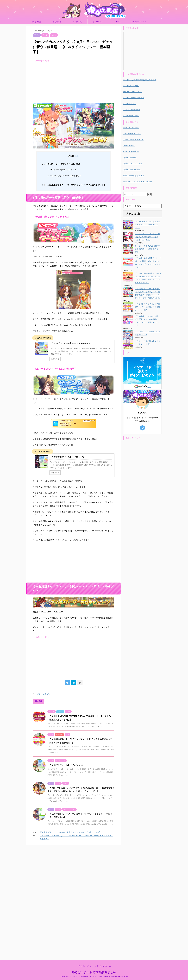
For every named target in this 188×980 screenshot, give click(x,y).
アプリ (38, 694)
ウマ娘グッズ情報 (131, 116)
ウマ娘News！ (130, 104)
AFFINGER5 (123, 865)
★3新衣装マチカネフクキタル (61, 170)
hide (77, 156)
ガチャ (49, 694)
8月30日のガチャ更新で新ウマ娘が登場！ (63, 164)
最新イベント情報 (131, 128)
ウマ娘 (44, 694)
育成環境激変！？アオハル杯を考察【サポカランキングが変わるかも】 (70, 832)
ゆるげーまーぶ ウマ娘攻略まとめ (94, 860)
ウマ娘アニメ (98, 22)
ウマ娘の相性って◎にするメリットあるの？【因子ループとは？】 (147, 225)
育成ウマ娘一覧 (130, 157)
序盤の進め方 (129, 146)
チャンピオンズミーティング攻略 (138, 181)
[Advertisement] (74, 82)
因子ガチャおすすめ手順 (134, 175)
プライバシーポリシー (85, 854)
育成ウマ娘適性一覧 (132, 169)
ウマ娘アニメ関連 (131, 86)
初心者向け (57, 22)
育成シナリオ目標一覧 (133, 163)
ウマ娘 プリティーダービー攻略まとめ (140, 80)
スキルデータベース (139, 22)
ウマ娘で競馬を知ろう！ (134, 98)
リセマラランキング (132, 134)
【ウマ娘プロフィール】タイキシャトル (66, 765)
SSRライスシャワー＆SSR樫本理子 (64, 176)
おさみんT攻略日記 (132, 110)
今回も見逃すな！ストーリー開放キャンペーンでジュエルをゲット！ (75, 185)
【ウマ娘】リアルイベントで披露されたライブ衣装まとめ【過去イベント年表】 (147, 307)
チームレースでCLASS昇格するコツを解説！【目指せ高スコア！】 (148, 249)
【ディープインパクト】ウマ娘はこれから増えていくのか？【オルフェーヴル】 (147, 237)
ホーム (118, 22)
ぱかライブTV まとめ (132, 92)
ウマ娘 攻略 (77, 22)
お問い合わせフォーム (103, 854)
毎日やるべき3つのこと (133, 140)
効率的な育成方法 (131, 151)
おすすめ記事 (37, 22)
